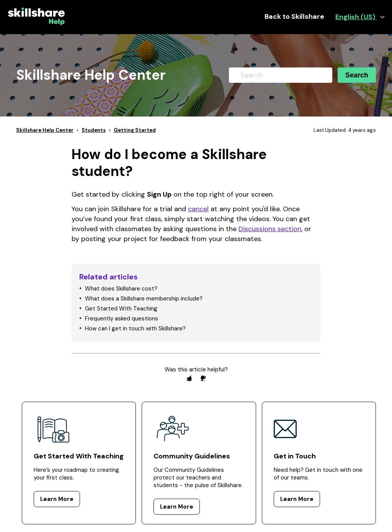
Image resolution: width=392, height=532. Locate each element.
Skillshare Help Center (45, 130)
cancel (198, 209)
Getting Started (135, 130)
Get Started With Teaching (121, 309)
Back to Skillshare (294, 17)
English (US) (356, 17)
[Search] (281, 75)
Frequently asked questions (122, 319)
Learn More (57, 499)
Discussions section (270, 229)
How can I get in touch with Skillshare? (135, 328)
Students (94, 130)
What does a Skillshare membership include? (144, 299)
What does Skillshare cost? (121, 289)
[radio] (189, 378)
